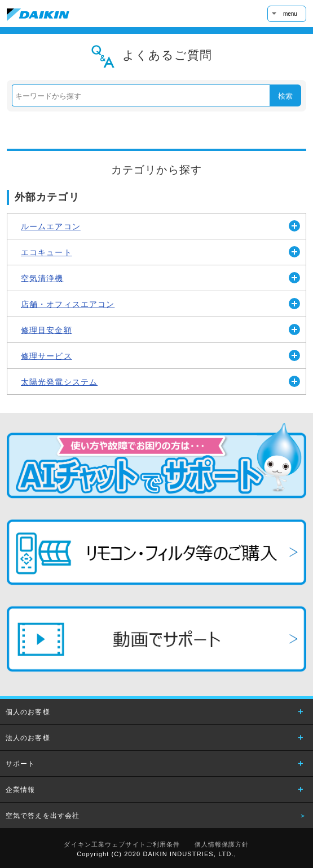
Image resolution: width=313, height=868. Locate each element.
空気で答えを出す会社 (43, 816)
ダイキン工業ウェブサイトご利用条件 (122, 844)
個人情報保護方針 (222, 844)
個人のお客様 (28, 712)
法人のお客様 (28, 738)
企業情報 (20, 790)
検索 (285, 96)
